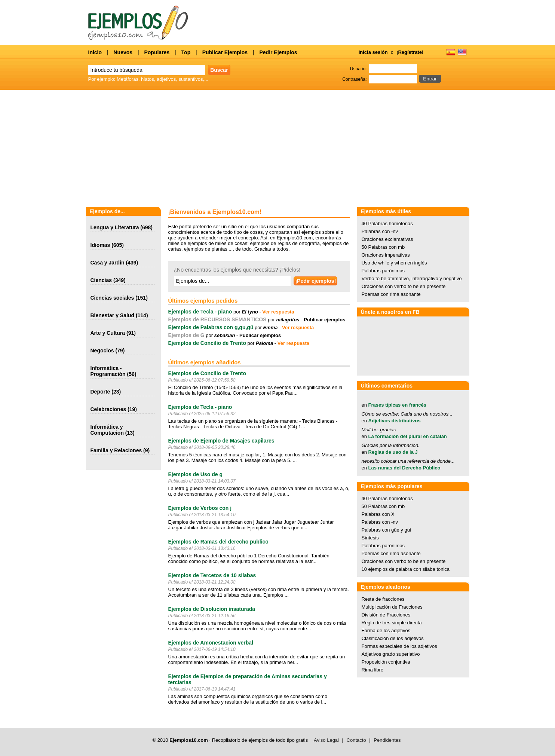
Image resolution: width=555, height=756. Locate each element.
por (245, 312)
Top (186, 52)
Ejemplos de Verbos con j (200, 508)
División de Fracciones (386, 615)
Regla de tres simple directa (392, 623)
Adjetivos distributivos (395, 421)
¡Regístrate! (410, 52)
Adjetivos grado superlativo (391, 654)
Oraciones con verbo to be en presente (404, 286)
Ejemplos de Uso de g (195, 474)
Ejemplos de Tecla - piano (200, 312)
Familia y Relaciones (116, 450)
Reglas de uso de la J (393, 452)
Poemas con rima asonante (391, 294)
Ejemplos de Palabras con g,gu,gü (211, 327)
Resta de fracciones (383, 599)
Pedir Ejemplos (278, 52)
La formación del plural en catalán (408, 436)
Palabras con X (378, 514)
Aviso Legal (326, 740)
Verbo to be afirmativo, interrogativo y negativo (412, 278)
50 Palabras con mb (383, 247)
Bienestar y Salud (113, 315)
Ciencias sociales (112, 298)
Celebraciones (108, 409)
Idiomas (100, 245)
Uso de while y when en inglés (394, 263)
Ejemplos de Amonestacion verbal (211, 643)
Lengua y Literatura (115, 227)
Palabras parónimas (383, 271)
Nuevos (123, 52)
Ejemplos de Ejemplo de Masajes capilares (221, 441)
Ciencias (101, 280)
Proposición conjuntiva (386, 662)
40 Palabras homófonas (387, 224)
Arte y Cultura (108, 333)
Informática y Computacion (107, 430)
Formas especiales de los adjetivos (399, 646)
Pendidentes (387, 740)
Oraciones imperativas (386, 255)
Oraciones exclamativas (387, 239)
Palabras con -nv (380, 231)
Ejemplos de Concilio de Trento (207, 343)
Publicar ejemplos (324, 320)
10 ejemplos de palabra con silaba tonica (406, 569)
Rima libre (373, 670)
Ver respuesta (278, 312)
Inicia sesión (373, 52)
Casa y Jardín (108, 263)
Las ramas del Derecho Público (404, 468)
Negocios (102, 351)
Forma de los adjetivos (386, 630)
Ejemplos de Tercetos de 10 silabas (212, 575)
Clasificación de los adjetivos (393, 638)
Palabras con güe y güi (386, 530)
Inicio (95, 52)
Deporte (100, 392)
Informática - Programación (108, 371)
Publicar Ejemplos (225, 52)
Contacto (356, 740)
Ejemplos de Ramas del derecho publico (218, 542)
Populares (157, 52)
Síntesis (370, 538)
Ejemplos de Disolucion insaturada (212, 609)
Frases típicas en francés (397, 405)
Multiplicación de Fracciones (392, 607)
